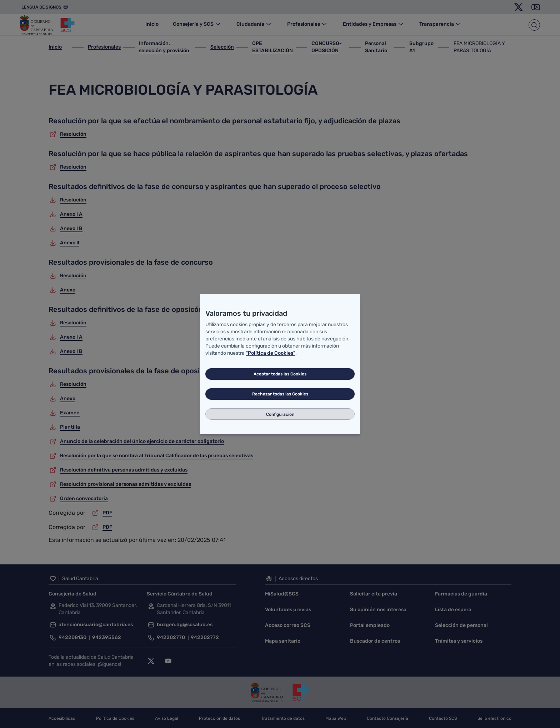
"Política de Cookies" (271, 353)
